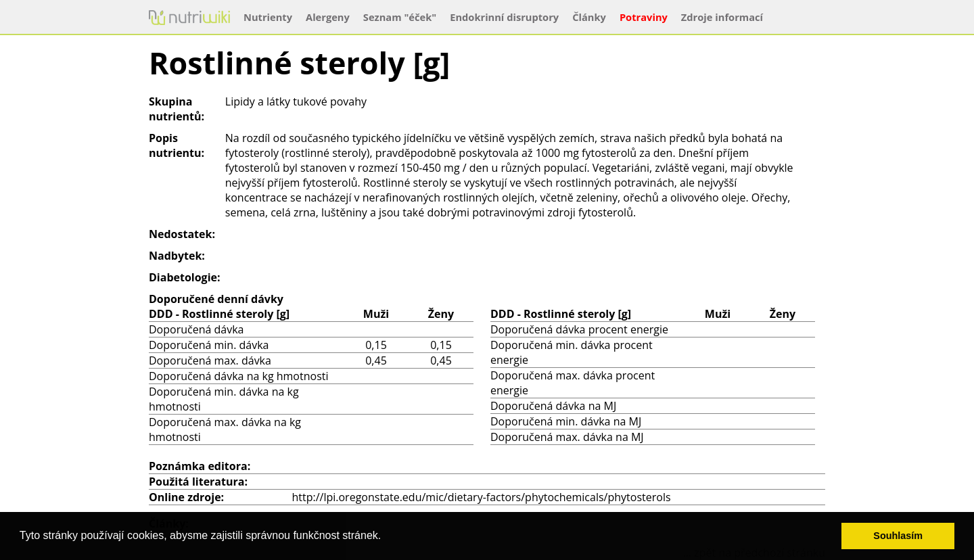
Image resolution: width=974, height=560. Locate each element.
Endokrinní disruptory (504, 17)
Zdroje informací (722, 17)
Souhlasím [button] (898, 536)
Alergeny (328, 17)
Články (589, 17)
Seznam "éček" (400, 17)
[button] (386, 537)
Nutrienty (268, 17)
